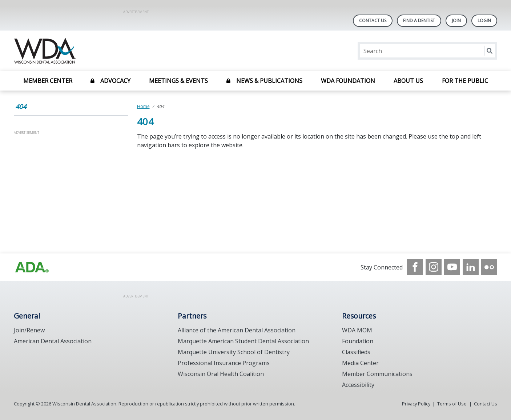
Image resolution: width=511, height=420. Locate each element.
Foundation (358, 341)
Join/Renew (29, 330)
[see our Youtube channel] (452, 267)
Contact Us (373, 21)
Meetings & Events (178, 81)
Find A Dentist (419, 21)
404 (21, 107)
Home (143, 106)
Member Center (48, 81)
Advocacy (115, 81)
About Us (408, 81)
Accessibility (358, 385)
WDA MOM (357, 330)
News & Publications (269, 81)
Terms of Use (452, 404)
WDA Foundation (348, 81)
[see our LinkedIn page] (471, 267)
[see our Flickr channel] (489, 267)
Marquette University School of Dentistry (234, 352)
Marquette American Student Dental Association (243, 341)
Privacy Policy (416, 404)
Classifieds (356, 352)
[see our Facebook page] (415, 267)
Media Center (360, 363)
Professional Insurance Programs (224, 363)
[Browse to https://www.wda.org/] (32, 267)
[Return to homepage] (108, 51)
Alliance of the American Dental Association (237, 330)
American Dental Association (53, 341)
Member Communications (377, 374)
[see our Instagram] (434, 267)
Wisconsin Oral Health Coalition (221, 374)
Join (456, 21)
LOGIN (484, 21)
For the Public (465, 81)
